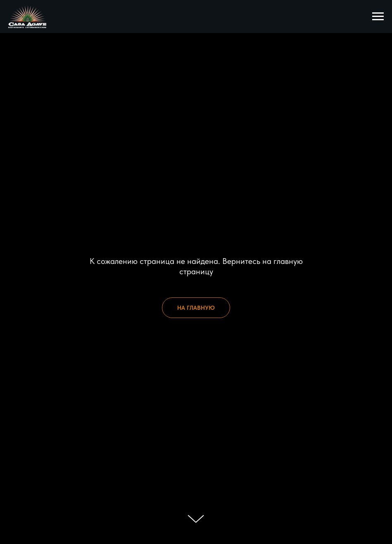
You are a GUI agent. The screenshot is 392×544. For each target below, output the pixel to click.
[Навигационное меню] (378, 17)
